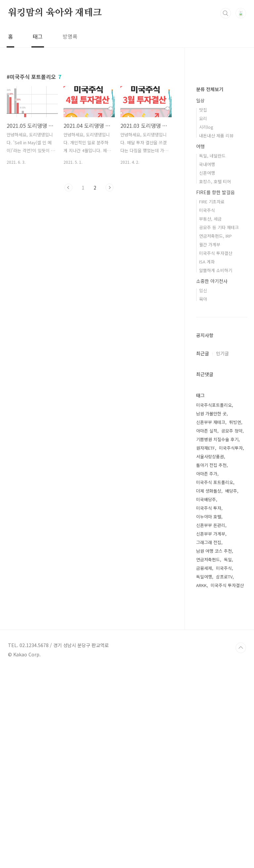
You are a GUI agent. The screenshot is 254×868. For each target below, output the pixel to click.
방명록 (70, 36)
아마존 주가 (207, 672)
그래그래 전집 (209, 740)
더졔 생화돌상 (209, 689)
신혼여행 (207, 371)
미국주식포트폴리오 (214, 603)
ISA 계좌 (207, 460)
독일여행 (204, 775)
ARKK (201, 783)
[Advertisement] (222, 178)
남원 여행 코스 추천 (214, 749)
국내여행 (207, 362)
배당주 (231, 689)
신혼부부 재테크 (211, 620)
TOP (241, 846)
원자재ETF (206, 646)
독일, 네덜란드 (212, 354)
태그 (38, 36)
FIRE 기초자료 (212, 400)
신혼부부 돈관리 (211, 723)
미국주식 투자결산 (216, 451)
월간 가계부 (210, 443)
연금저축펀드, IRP (215, 434)
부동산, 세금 (210, 417)
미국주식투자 (231, 646)
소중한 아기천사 (212, 479)
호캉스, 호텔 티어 (215, 380)
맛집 (203, 308)
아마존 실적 (207, 629)
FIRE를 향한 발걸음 (215, 390)
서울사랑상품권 (210, 655)
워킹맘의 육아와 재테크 (55, 13)
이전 (68, 188)
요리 (203, 316)
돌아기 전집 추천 (211, 663)
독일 (228, 758)
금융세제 (204, 766)
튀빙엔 (235, 620)
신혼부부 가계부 (211, 732)
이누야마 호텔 (209, 715)
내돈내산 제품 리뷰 (216, 334)
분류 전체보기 (210, 287)
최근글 (203, 551)
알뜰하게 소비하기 (216, 468)
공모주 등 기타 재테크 (219, 425)
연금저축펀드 (208, 758)
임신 (203, 488)
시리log (206, 325)
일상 (200, 298)
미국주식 (207, 408)
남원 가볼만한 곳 (211, 612)
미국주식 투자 (209, 706)
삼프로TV (224, 775)
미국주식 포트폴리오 (215, 680)
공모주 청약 (232, 629)
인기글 (222, 551)
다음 (109, 188)
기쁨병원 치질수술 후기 (217, 637)
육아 (203, 497)
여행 (200, 344)
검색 (226, 13)
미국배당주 (206, 697)
